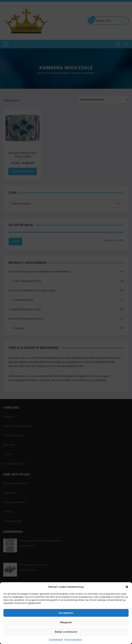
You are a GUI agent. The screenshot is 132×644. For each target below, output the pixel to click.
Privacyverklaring (73, 639)
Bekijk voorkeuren (66, 632)
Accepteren (66, 613)
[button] (127, 587)
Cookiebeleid (56, 639)
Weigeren (66, 622)
